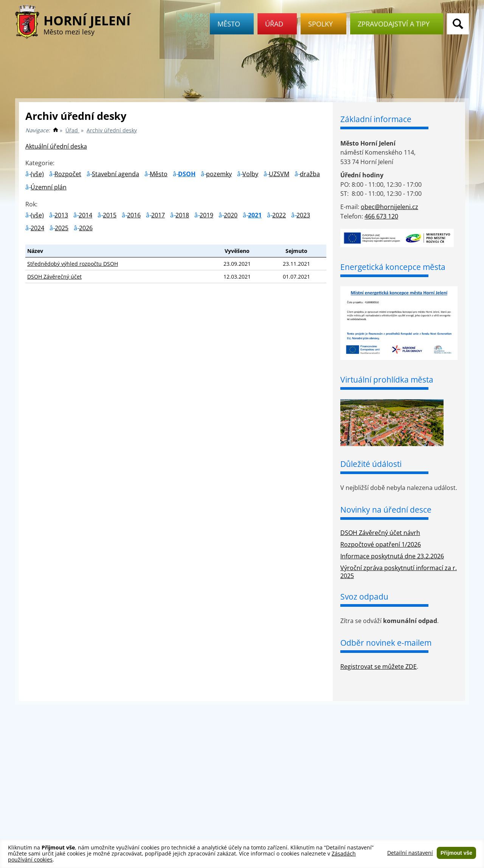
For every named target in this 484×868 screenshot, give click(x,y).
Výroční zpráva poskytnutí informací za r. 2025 (399, 572)
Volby (250, 174)
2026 (86, 228)
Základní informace (376, 119)
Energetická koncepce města (393, 267)
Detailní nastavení (410, 853)
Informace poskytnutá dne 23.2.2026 (392, 556)
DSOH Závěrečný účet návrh (380, 533)
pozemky (219, 174)
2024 (37, 228)
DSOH (187, 174)
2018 (182, 215)
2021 (255, 215)
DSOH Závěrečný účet (54, 277)
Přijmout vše (456, 853)
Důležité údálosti (371, 464)
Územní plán (49, 187)
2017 (158, 215)
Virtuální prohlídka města (387, 380)
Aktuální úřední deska (56, 146)
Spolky (323, 24)
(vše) (37, 174)
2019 (206, 215)
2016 (134, 215)
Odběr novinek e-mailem (386, 643)
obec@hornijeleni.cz (389, 207)
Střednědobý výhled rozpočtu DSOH (73, 264)
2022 (279, 215)
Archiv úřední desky (112, 130)
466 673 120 (381, 216)
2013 (61, 215)
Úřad (277, 24)
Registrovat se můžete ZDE (379, 666)
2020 (231, 215)
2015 (110, 215)
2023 (303, 215)
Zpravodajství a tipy (397, 24)
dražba (310, 174)
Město (232, 24)
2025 (62, 228)
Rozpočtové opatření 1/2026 (381, 544)
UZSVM (279, 174)
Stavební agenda (116, 174)
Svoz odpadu (364, 597)
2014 (85, 215)
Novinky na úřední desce (386, 510)
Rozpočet (68, 174)
